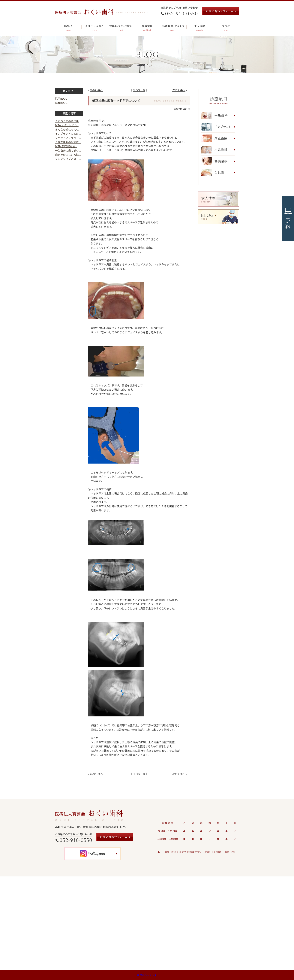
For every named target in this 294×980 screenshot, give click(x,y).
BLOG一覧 (139, 90)
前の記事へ (96, 90)
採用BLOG (61, 99)
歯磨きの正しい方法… (68, 155)
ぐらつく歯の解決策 (67, 121)
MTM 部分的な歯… (66, 146)
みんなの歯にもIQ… (67, 130)
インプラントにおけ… (68, 134)
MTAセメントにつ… (67, 125)
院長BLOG (61, 103)
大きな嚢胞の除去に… (68, 142)
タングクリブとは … (68, 159)
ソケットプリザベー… (68, 138)
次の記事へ (179, 90)
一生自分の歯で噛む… (68, 151)
